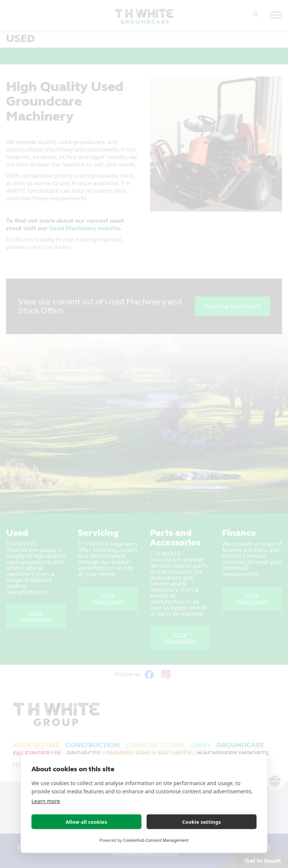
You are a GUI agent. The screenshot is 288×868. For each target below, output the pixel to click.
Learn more (46, 801)
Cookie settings (202, 822)
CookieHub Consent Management (156, 840)
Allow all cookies (86, 822)
